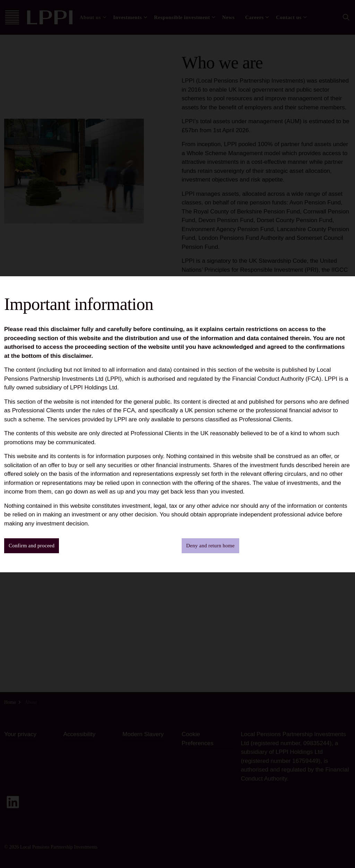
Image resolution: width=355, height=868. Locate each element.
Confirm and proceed (32, 546)
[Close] (346, 9)
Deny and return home (210, 546)
